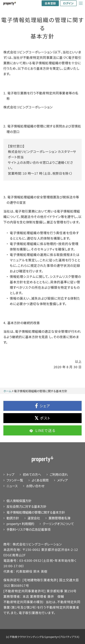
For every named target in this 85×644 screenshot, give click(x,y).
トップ (10, 474)
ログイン (68, 3)
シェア (43, 406)
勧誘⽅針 (13, 518)
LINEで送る (42, 430)
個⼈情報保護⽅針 (19, 501)
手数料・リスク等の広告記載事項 (28, 529)
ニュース (12, 486)
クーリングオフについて (58, 524)
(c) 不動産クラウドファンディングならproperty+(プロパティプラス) (43, 637)
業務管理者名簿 (59, 518)
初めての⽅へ (32, 474)
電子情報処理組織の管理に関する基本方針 (36, 512)
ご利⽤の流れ (59, 474)
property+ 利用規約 (20, 524)
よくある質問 (40, 480)
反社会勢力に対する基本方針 (26, 506)
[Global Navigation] (81, 3)
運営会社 (34, 518)
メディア (62, 480)
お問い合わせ (35, 486)
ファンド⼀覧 (15, 480)
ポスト (42, 418)
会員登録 (50, 3)
